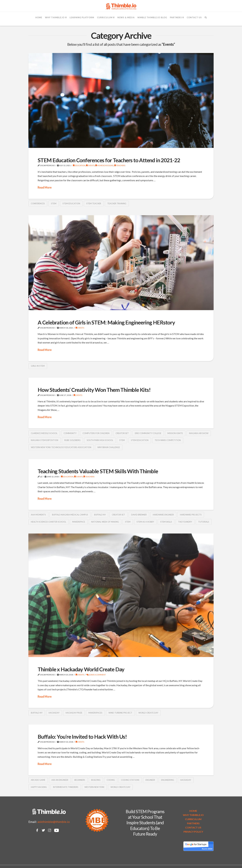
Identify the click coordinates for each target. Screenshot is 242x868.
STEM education (71, 203)
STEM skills (166, 522)
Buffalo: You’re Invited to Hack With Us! (82, 737)
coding (111, 780)
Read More (45, 187)
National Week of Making (105, 522)
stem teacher (94, 203)
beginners (80, 780)
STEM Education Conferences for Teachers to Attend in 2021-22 (109, 160)
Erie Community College (148, 433)
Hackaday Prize (74, 713)
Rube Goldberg (72, 440)
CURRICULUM (193, 819)
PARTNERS (193, 823)
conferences (38, 203)
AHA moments (38, 515)
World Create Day (148, 713)
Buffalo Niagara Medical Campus (70, 515)
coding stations (130, 780)
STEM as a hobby (145, 522)
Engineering (168, 780)
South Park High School (100, 440)
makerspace (79, 522)
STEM (54, 203)
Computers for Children (96, 433)
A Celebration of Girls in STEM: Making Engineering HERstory (106, 322)
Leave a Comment (96, 675)
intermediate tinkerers (66, 787)
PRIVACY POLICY (193, 832)
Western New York (94, 787)
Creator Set (122, 433)
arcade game (38, 780)
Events (90, 165)
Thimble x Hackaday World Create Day (81, 669)
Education (79, 165)
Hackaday (54, 713)
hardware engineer (163, 515)
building (96, 780)
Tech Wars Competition (168, 440)
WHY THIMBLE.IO (193, 815)
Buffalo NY (100, 515)
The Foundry (185, 522)
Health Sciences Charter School (48, 522)
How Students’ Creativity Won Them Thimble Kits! (94, 390)
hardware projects (191, 515)
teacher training (117, 203)
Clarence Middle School (44, 433)
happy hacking (39, 787)
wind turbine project (120, 713)
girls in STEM (38, 366)
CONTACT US (193, 827)
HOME (193, 811)
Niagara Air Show (199, 433)
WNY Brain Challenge (109, 447)
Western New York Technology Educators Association (61, 447)
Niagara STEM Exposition (45, 440)
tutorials (204, 522)
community (70, 433)
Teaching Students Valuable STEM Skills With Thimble (98, 471)
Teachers (120, 165)
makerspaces (95, 713)
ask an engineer (60, 780)
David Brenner (139, 515)
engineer (150, 780)
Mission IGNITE (175, 433)
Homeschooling (104, 165)
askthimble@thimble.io (54, 822)
